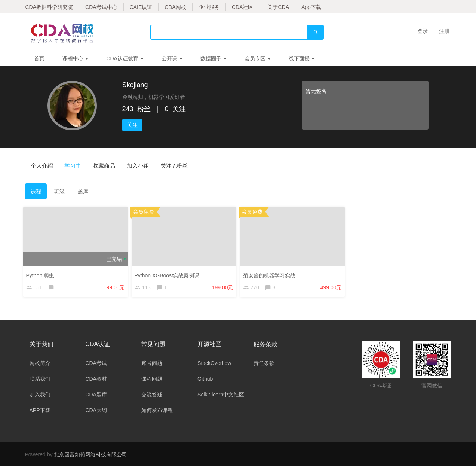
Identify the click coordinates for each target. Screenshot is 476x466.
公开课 (172, 58)
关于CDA (278, 7)
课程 (36, 193)
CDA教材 (96, 379)
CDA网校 (175, 7)
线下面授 (302, 58)
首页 (39, 58)
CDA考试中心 (101, 7)
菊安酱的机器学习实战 (271, 275)
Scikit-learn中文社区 (221, 395)
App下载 (311, 7)
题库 (83, 193)
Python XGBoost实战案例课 (169, 275)
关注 (132, 125)
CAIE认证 (141, 7)
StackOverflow (214, 363)
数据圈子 (214, 58)
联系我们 (40, 379)
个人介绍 (48, 165)
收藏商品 (135, 165)
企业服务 (209, 7)
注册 (444, 31)
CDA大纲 (96, 410)
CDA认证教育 (125, 58)
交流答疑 (152, 395)
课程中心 (76, 58)
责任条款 (264, 363)
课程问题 (152, 379)
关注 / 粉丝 (230, 165)
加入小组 (181, 165)
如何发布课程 (157, 410)
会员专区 (258, 58)
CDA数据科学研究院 (49, 7)
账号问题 (152, 363)
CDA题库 (96, 395)
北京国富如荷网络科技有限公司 (90, 454)
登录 (423, 31)
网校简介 (40, 363)
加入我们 (40, 395)
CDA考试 (96, 363)
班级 (59, 193)
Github (205, 379)
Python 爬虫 (42, 275)
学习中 (92, 165)
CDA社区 (243, 7)
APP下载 (40, 410)
